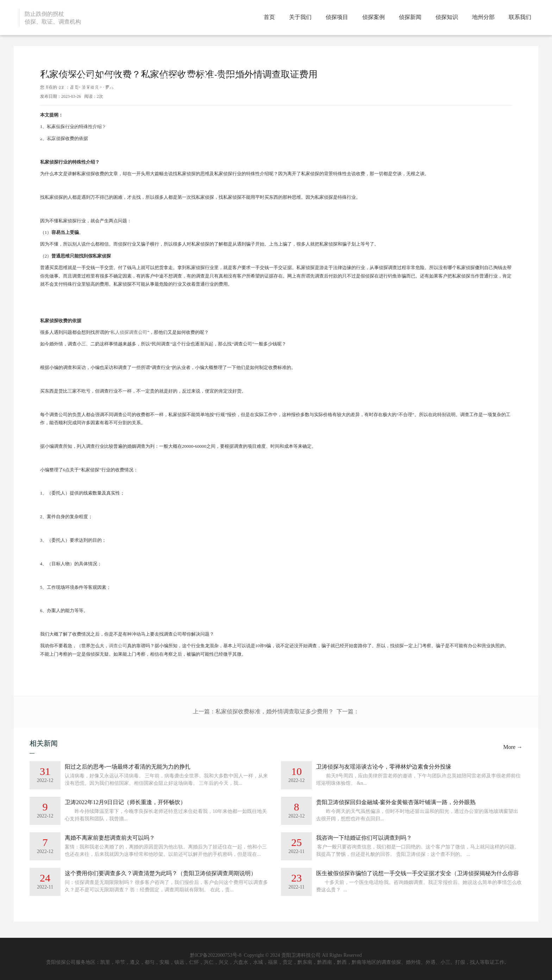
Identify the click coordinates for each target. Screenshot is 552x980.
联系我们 (520, 17)
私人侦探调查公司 (129, 332)
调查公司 (118, 646)
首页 (269, 17)
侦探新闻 (410, 17)
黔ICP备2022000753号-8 (216, 955)
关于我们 (300, 17)
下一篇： (348, 711)
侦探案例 (374, 17)
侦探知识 (447, 17)
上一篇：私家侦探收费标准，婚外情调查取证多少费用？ (263, 711)
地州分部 (483, 17)
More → (513, 747)
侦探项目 (337, 17)
